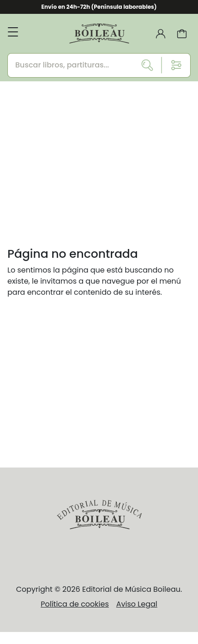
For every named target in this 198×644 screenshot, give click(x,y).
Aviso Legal (137, 604)
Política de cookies (75, 604)
